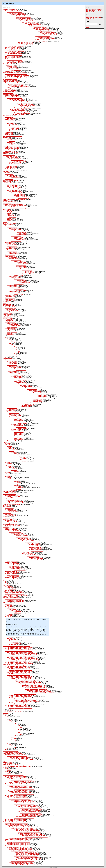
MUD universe (6, 603)
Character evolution (8, 225)
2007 (100, 11)
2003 (90, 11)
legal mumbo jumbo (8, 313)
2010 (93, 12)
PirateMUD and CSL (8, 64)
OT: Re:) (5, 767)
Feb (89, 17)
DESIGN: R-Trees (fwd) (8, 492)
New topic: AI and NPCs (9, 528)
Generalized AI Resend (8, 89)
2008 (87, 12)
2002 (87, 11)
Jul (100, 17)
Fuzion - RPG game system (9, 223)
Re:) (4, 714)
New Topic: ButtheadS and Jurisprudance (13, 204)
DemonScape (6, 201)
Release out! (6, 171)
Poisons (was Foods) (8, 519)
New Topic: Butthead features (10, 9)
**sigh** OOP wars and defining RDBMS (13, 754)
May (96, 17)
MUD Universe (13, 609)
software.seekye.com (53, 867)
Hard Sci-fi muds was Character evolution (13, 775)
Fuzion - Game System (8, 306)
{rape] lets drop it (7, 513)
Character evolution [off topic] (10, 597)
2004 (93, 11)
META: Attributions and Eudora (10, 524)
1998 (93, 9)
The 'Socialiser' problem (9, 155)
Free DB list (6, 527)
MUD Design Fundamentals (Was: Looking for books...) (16, 646)
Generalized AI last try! (8, 93)
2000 (98, 9)
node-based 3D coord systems (10, 152)
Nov (91, 18)
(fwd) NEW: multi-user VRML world (11, 598)
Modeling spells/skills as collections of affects (14, 822)
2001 (100, 9)
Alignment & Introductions (9, 494)
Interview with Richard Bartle (10, 92)
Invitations (5, 517)
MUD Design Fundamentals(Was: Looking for (36, 688)
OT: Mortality (6, 713)
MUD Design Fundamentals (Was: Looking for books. (16, 765)
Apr (93, 17)
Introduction (6, 137)
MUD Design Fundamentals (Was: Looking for (14, 665)
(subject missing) (7, 304)
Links (88, 27)
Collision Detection (7, 317)
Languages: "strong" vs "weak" (11, 180)
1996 (87, 9)
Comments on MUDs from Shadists (11, 504)
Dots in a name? (7, 173)
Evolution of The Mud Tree (9, 202)
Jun (98, 17)
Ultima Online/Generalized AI (10, 80)
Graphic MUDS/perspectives (10, 79)
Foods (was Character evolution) (11, 499)
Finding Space (6, 209)
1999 (95, 9)
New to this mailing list (8, 183)
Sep (87, 18)
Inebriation (5, 505)
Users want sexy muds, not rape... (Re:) (12, 712)
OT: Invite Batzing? (7, 203)
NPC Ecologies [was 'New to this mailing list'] (14, 199)
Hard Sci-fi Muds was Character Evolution (15, 784)
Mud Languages (7, 116)
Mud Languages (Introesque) (10, 146)
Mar (91, 17)
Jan (87, 17)
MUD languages (9, 117)
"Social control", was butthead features (12, 591)
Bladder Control (7, 314)
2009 (90, 12)
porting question (7, 182)
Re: (4, 336)
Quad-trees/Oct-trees (8, 150)
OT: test (5, 222)
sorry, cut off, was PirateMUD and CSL (12, 136)
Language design (7, 507)
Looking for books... (8, 318)
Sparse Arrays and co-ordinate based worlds (14, 73)
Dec (94, 18)
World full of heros (7, 762)
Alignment (5, 442)
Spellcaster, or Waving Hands (10, 94)
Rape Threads (6, 585)
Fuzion (4, 303)
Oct (89, 18)
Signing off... (6, 154)
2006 (98, 11)
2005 (95, 11)
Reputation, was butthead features (11, 82)
